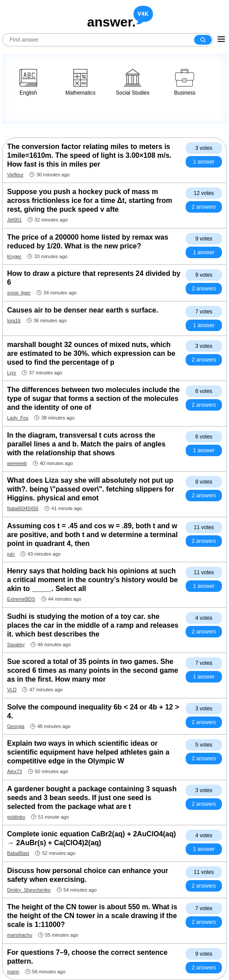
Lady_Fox (18, 418)
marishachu (20, 935)
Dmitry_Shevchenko (29, 890)
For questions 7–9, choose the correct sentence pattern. (87, 957)
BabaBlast (18, 853)
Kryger (14, 256)
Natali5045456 (23, 508)
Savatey (16, 644)
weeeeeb (17, 463)
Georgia (16, 726)
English (28, 82)
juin (11, 554)
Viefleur (15, 175)
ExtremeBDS (21, 599)
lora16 (14, 320)
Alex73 (15, 771)
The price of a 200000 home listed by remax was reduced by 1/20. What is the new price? (88, 242)
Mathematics (80, 82)
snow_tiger (19, 293)
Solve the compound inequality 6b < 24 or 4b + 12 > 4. (93, 711)
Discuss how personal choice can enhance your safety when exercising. (88, 875)
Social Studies (133, 82)
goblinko (16, 817)
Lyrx (11, 373)
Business (185, 82)
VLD (12, 690)
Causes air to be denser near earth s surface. (82, 310)
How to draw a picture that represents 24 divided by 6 (94, 278)
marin (13, 972)
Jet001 (14, 220)
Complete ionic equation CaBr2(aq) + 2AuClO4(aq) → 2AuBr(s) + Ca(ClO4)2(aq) (92, 838)
